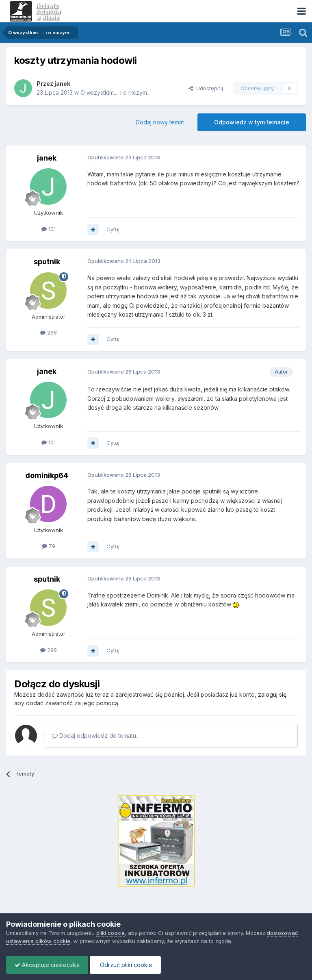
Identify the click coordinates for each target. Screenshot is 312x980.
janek (62, 84)
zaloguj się (272, 694)
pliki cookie (110, 933)
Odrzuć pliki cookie (125, 965)
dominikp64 (47, 475)
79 (49, 546)
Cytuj (113, 229)
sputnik (47, 262)
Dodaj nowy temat (160, 122)
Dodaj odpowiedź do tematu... (96, 736)
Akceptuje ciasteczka (47, 965)
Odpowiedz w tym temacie (252, 122)
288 (49, 332)
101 (49, 229)
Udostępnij (206, 88)
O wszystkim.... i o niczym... (116, 92)
